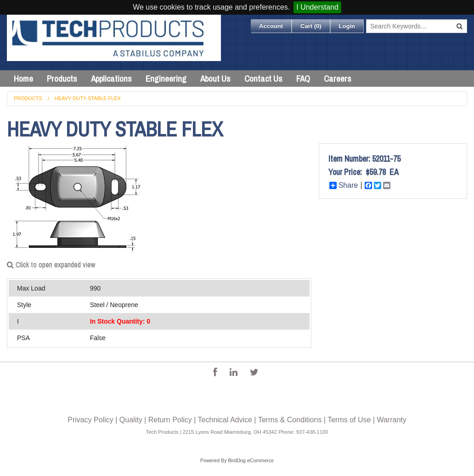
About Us (215, 78)
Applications (111, 78)
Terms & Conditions (290, 420)
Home (23, 78)
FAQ (303, 78)
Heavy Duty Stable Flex (88, 98)
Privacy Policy (90, 420)
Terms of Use (349, 420)
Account (271, 26)
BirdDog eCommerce (251, 460)
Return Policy (170, 420)
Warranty (391, 420)
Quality (131, 420)
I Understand (317, 7)
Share (344, 185)
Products (62, 78)
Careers (338, 78)
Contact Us (263, 78)
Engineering (166, 78)
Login (347, 26)
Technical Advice (225, 420)
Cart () (311, 26)
